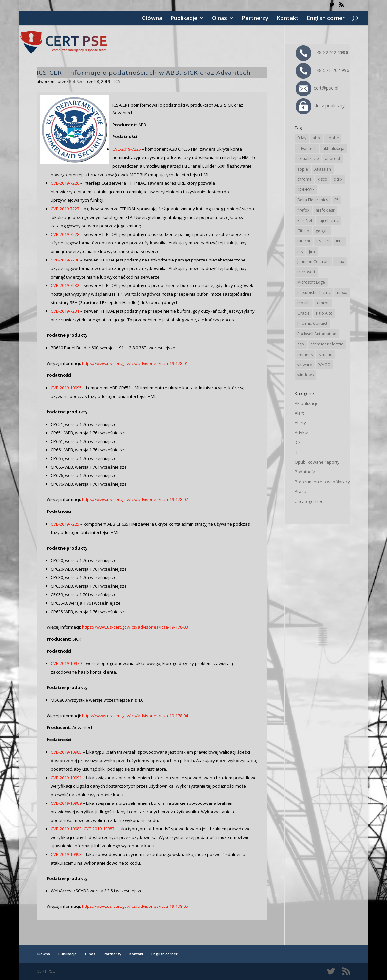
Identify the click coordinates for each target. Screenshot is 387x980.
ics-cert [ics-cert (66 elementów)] (323, 241)
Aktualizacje (307, 403)
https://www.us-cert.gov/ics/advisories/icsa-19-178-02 (135, 499)
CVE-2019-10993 (66, 854)
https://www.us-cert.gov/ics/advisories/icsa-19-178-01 (135, 363)
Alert (299, 413)
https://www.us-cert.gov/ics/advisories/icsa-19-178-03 (135, 627)
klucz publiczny (320, 105)
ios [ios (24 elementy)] (300, 251)
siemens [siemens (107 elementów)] (305, 354)
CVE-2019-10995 (66, 388)
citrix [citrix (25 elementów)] (338, 179)
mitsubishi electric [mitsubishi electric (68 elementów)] (314, 292)
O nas (220, 19)
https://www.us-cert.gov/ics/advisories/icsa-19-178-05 (135, 906)
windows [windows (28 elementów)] (305, 375)
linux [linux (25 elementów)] (340, 262)
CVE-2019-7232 (65, 285)
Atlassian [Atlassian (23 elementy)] (323, 169)
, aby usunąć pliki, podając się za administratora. (119, 769)
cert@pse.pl (317, 88)
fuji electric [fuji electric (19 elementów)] (329, 221)
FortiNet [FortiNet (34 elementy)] (305, 221)
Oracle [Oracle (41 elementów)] (303, 313)
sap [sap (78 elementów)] (301, 344)
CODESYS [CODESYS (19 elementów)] (306, 189)
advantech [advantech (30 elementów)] (307, 148)
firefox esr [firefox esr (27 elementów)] (325, 210)
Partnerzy (255, 19)
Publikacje (184, 19)
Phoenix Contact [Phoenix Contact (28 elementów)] (312, 323)
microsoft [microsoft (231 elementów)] (306, 272)
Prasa (300, 491)
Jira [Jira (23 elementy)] (312, 251)
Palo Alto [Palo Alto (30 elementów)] (324, 313)
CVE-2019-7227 (65, 209)
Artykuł (301, 432)
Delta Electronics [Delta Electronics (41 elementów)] (313, 200)
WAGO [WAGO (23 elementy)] (324, 365)
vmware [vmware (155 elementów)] (305, 365)
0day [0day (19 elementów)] (302, 138)
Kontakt (288, 19)
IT (296, 452)
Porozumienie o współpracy (322, 482)
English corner (326, 19)
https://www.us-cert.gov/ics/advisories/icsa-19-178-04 (135, 716)
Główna (152, 19)
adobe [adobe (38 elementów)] (333, 138)
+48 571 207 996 (322, 70)
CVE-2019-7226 (65, 183)
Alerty (300, 423)
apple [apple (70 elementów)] (303, 169)
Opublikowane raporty (317, 462)
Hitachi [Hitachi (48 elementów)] (304, 241)
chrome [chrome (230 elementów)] (304, 179)
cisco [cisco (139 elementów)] (323, 179)
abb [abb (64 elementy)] (316, 138)
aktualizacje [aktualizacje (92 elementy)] (308, 159)
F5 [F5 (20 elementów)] (336, 200)
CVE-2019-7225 (127, 149)
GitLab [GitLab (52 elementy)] (303, 231)
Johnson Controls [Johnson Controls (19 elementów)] (313, 262)
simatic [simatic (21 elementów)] (325, 354)
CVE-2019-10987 (99, 829)
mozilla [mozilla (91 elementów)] (304, 303)
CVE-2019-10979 (66, 663)
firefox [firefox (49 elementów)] (303, 210)
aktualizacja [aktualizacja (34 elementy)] (334, 148)
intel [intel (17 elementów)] (340, 241)
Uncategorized (309, 501)
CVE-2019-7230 (65, 260)
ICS (117, 82)
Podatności (306, 472)
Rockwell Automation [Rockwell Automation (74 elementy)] (317, 334)
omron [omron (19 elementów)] (323, 303)
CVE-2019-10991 (66, 778)
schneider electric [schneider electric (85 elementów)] (327, 344)
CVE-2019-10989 (66, 803)
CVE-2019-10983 (66, 829)
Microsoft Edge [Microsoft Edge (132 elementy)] (311, 282)
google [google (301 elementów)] (322, 231)
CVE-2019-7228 (65, 234)
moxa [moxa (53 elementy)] (342, 292)
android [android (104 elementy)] (333, 159)
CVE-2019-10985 (66, 752)
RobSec (76, 82)
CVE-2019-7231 (65, 311)
